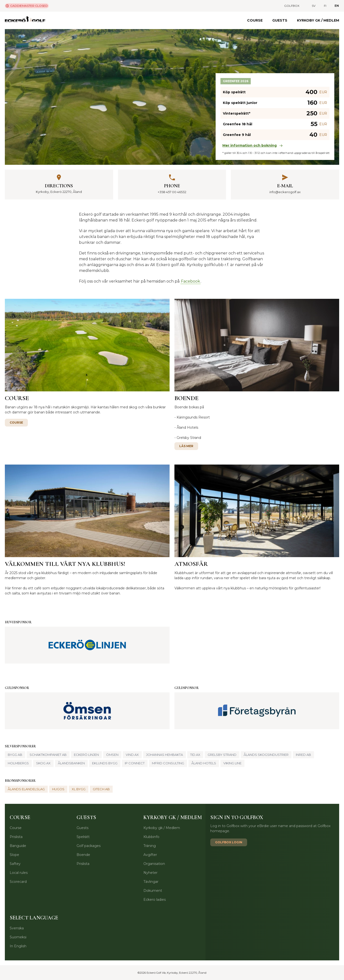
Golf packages (89, 846)
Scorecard (18, 882)
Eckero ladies (155, 900)
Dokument (153, 891)
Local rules (19, 873)
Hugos (58, 789)
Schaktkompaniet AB (48, 755)
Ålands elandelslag (26, 789)
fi (325, 6)
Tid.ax (195, 755)
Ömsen (112, 755)
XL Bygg (79, 789)
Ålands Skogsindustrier (266, 755)
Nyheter (150, 873)
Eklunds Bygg (105, 763)
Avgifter (150, 855)
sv (314, 6)
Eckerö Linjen (86, 755)
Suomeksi (18, 937)
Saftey (15, 864)
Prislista (16, 837)
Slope (14, 855)
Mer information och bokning (252, 145)
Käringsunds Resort (193, 417)
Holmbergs (18, 763)
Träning (150, 846)
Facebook (191, 281)
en (337, 6)
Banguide (18, 846)
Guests (280, 20)
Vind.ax (132, 755)
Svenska (17, 928)
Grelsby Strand (189, 438)
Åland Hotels (187, 427)
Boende (83, 855)
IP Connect (135, 763)
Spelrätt (83, 837)
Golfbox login (229, 842)
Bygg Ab (15, 755)
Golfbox (292, 6)
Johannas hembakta (164, 755)
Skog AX (43, 763)
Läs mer (186, 446)
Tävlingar (151, 882)
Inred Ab (303, 755)
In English (18, 946)
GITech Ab (101, 789)
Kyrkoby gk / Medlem (318, 20)
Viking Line (232, 763)
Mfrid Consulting (168, 763)
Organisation (154, 864)
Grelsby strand (222, 755)
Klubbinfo (151, 837)
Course (255, 20)
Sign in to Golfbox (237, 817)
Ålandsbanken (71, 763)
